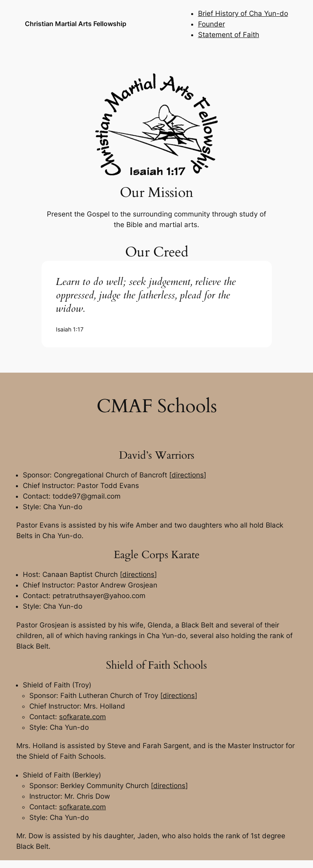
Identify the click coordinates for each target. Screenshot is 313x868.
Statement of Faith (229, 35)
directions (188, 475)
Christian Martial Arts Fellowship (76, 24)
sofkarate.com (83, 717)
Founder (212, 24)
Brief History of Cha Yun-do (243, 13)
